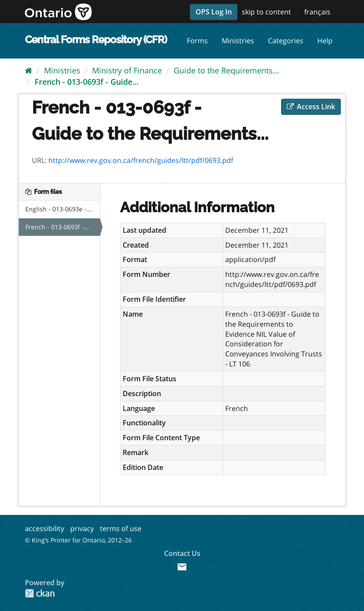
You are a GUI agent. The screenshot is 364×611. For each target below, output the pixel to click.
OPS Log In (214, 12)
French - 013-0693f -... (57, 227)
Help (325, 41)
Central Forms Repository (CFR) (96, 40)
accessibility (45, 528)
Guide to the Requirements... (227, 70)
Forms (197, 41)
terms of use (121, 528)
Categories (286, 41)
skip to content (266, 12)
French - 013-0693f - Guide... (87, 82)
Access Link (311, 107)
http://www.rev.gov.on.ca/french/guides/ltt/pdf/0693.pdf (141, 160)
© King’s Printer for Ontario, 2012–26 (78, 540)
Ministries (238, 41)
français (317, 12)
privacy (82, 528)
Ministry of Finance (127, 70)
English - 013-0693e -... (58, 209)
